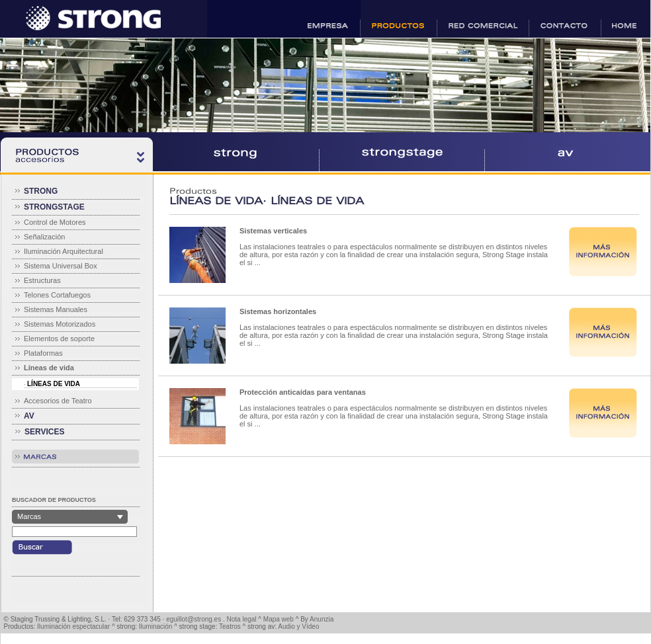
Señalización (44, 237)
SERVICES (44, 432)
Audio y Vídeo (298, 626)
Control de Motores (55, 222)
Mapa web (279, 619)
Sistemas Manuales (56, 309)
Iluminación (156, 626)
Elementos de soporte (59, 339)
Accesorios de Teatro (58, 401)
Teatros (230, 626)
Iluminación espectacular (73, 626)
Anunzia (322, 619)
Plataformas (43, 353)
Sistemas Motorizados (60, 324)
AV (29, 416)
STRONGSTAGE (54, 207)
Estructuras (42, 280)
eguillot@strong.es (194, 619)
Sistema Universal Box (61, 266)
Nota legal (242, 619)
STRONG (41, 191)
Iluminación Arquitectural (64, 251)
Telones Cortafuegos (57, 295)
